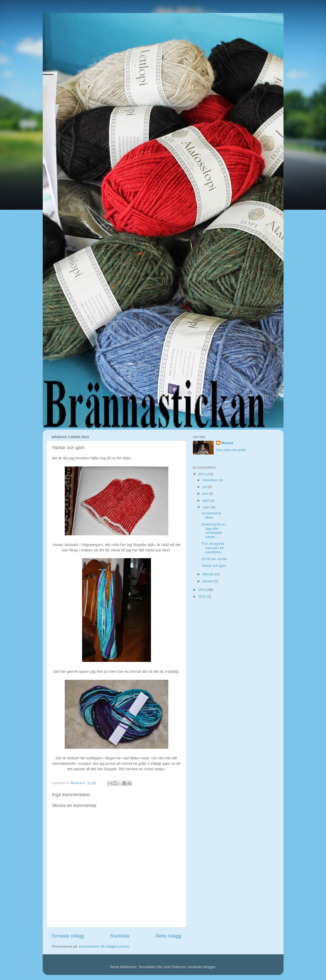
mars (207, 507)
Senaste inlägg (68, 936)
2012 (202, 596)
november (211, 480)
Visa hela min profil (231, 450)
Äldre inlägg (168, 936)
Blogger (209, 967)
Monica (227, 443)
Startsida (120, 936)
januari (208, 581)
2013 (202, 590)
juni (206, 493)
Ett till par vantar (214, 559)
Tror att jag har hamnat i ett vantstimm (213, 548)
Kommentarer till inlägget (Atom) (104, 946)
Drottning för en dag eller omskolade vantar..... (213, 531)
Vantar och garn (214, 566)
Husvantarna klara (211, 515)
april (206, 500)
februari (209, 574)
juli (205, 487)
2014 (202, 474)
